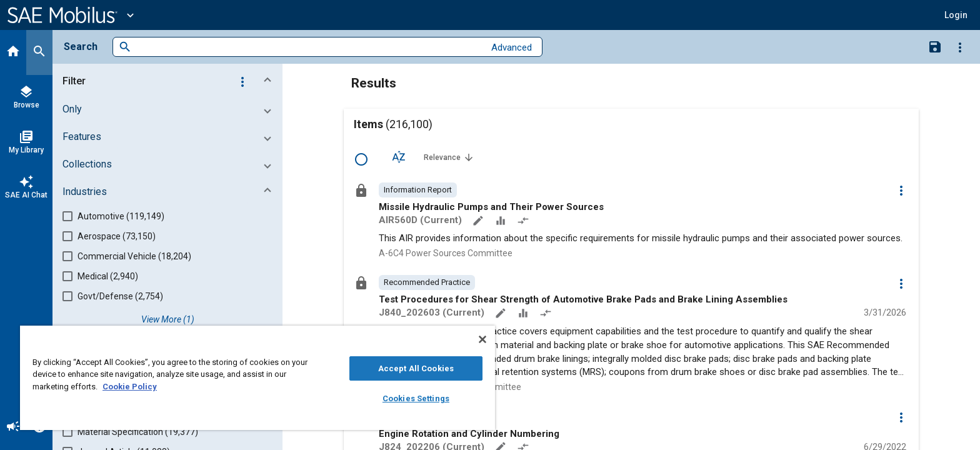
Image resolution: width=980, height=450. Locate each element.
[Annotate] (479, 222)
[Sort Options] (399, 157)
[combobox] (308, 47)
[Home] (13, 52)
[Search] (39, 52)
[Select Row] (361, 159)
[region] (257, 378)
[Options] (960, 47)
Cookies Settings (416, 398)
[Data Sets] (502, 222)
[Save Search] (935, 46)
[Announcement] (13, 427)
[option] (418, 190)
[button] (170, 81)
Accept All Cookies (416, 368)
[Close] (482, 339)
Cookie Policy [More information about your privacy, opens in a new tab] (130, 387)
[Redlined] (524, 222)
